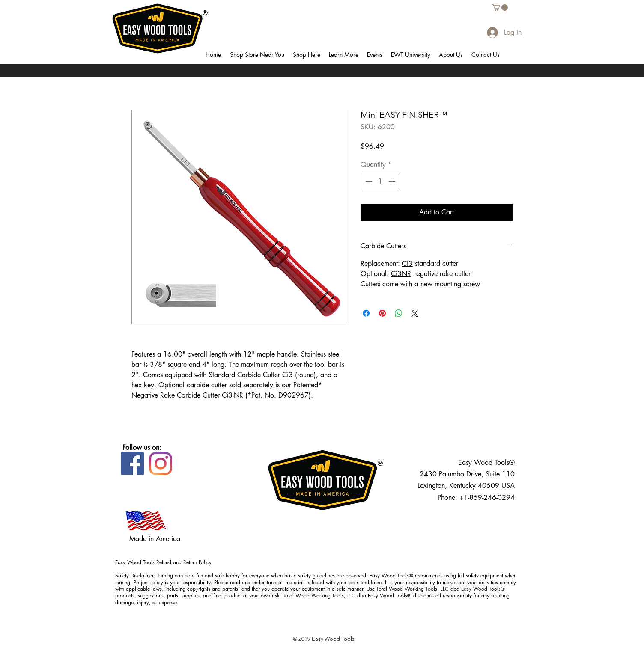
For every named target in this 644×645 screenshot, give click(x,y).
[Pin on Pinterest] (382, 313)
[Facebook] (132, 464)
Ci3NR (401, 274)
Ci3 (407, 263)
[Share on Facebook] (366, 313)
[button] (257, 55)
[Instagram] (161, 464)
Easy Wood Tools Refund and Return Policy (163, 562)
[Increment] (393, 181)
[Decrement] (368, 181)
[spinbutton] (380, 181)
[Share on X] (415, 313)
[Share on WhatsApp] (399, 313)
